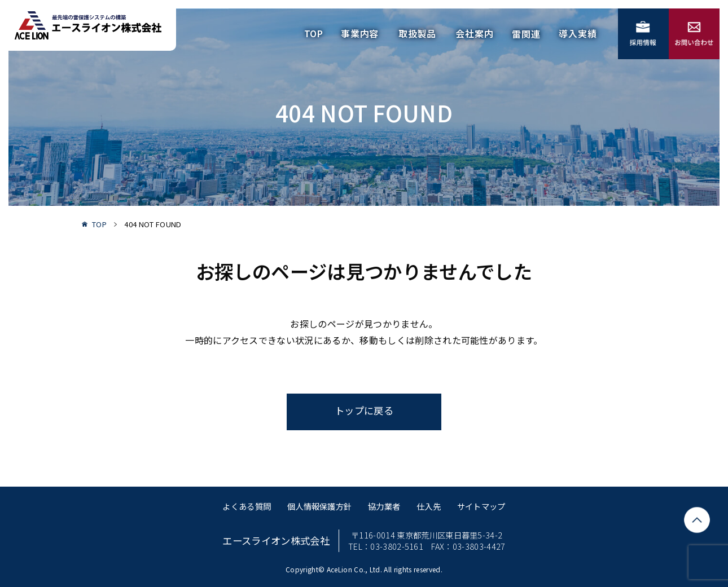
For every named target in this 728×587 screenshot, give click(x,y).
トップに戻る (364, 410)
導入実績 (578, 33)
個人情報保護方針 (320, 506)
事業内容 (360, 33)
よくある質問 (247, 506)
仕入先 (429, 506)
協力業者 (384, 506)
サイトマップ (481, 506)
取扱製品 (417, 33)
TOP (314, 33)
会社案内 (474, 33)
